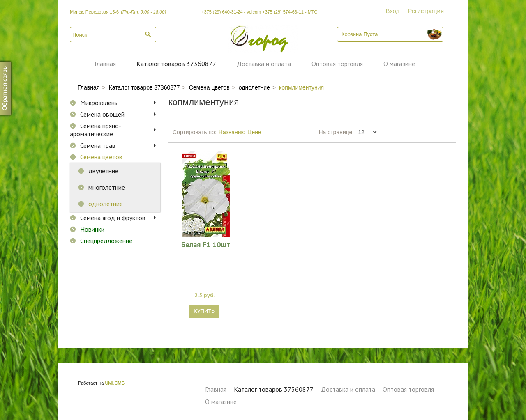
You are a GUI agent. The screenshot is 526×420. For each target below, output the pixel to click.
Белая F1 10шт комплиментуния (206, 244)
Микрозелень (99, 103)
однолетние (106, 204)
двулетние (103, 171)
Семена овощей (102, 114)
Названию (232, 132)
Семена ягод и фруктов (113, 218)
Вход (392, 11)
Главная (105, 64)
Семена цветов (101, 157)
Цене (254, 132)
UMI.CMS (115, 383)
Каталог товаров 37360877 (176, 64)
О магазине (399, 64)
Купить (204, 311)
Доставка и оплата (264, 64)
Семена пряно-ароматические (96, 130)
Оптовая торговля (337, 64)
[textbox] (113, 34)
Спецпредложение (106, 241)
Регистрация (426, 11)
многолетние (107, 187)
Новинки (92, 229)
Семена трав (98, 145)
